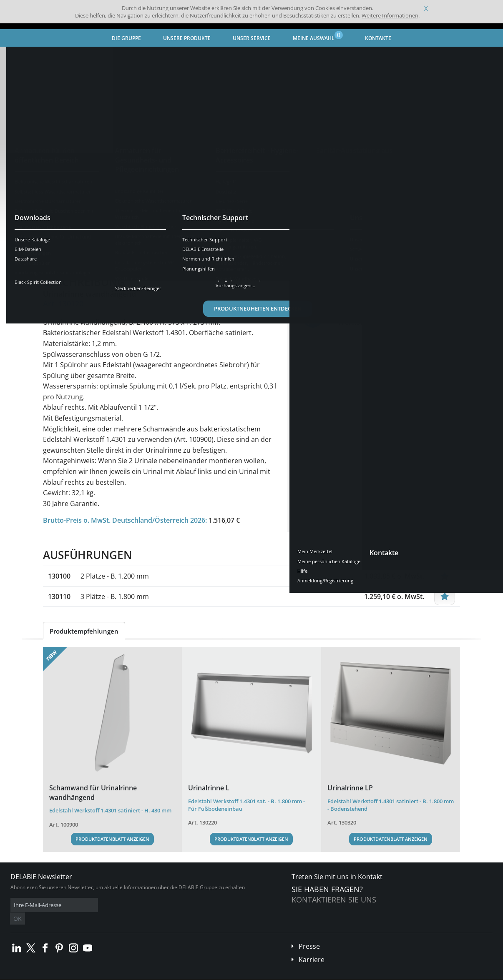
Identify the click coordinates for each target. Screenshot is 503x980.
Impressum (131, 974)
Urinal (197, 56)
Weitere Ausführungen (89, 215)
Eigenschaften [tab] (115, 252)
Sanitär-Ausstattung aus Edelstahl (137, 56)
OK (143, 905)
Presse (309, 934)
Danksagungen (166, 974)
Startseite (23, 56)
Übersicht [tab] (65, 252)
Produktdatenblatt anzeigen (112, 839)
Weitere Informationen (390, 15)
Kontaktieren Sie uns (334, 900)
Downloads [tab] (167, 252)
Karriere (312, 947)
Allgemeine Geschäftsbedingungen (75, 974)
